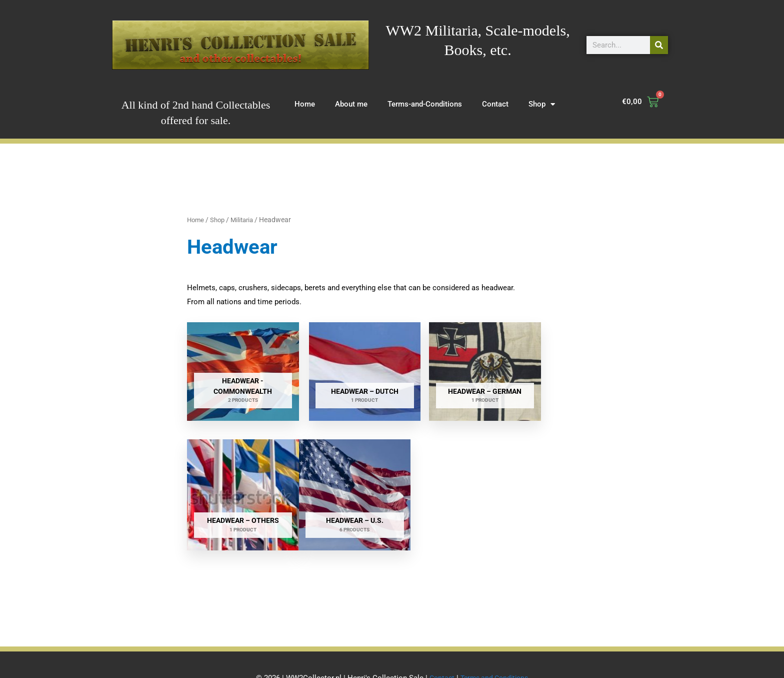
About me (351, 104)
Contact (495, 104)
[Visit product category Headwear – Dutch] (339, 365)
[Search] (659, 45)
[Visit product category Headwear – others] (549, 365)
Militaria (246, 220)
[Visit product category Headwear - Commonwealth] (234, 365)
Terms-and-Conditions (425, 104)
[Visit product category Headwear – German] (444, 365)
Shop (542, 104)
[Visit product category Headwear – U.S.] (234, 474)
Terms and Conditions (495, 650)
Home (305, 104)
